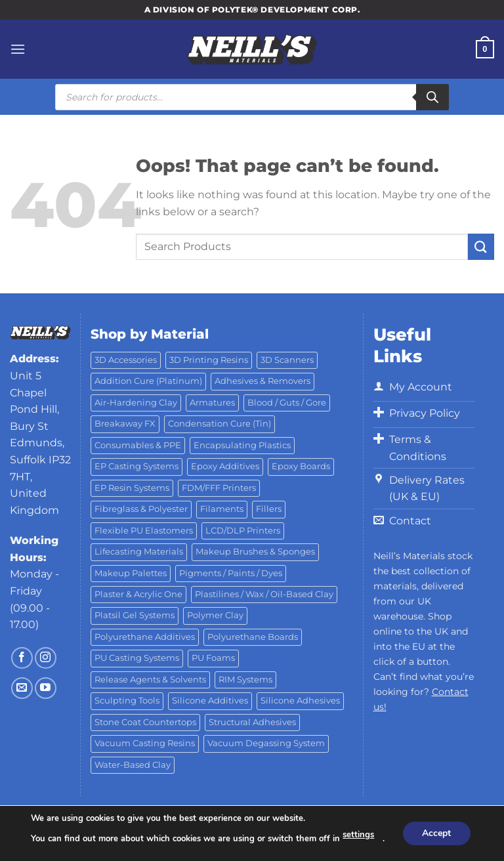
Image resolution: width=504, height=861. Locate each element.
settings (358, 835)
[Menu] (18, 49)
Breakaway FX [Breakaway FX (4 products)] (125, 424)
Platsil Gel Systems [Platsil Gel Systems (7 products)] (135, 615)
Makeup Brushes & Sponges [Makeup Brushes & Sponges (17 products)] (255, 552)
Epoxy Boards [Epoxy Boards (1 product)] (301, 466)
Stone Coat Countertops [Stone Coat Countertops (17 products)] (145, 722)
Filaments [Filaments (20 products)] (222, 509)
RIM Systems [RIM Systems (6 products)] (245, 680)
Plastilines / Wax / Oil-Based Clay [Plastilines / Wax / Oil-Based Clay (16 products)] (264, 594)
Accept (436, 833)
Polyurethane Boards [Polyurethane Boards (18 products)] (253, 637)
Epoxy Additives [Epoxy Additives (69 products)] (225, 466)
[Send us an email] (22, 688)
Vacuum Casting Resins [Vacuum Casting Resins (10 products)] (145, 743)
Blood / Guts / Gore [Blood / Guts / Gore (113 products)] (287, 403)
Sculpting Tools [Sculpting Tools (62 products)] (127, 701)
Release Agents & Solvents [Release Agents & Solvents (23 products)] (150, 680)
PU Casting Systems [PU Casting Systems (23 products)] (137, 658)
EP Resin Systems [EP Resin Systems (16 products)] (132, 488)
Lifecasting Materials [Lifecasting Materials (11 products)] (139, 552)
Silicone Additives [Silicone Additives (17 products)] (210, 701)
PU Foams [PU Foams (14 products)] (213, 658)
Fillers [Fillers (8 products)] (269, 509)
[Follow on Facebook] (22, 658)
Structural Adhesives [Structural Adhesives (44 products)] (252, 722)
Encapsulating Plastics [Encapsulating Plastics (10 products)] (242, 445)
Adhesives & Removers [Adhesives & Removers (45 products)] (262, 381)
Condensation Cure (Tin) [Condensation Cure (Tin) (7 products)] (220, 424)
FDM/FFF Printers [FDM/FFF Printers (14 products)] (219, 488)
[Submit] (481, 246)
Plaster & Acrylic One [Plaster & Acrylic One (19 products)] (138, 594)
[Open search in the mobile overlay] (252, 97)
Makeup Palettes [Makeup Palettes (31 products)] (131, 573)
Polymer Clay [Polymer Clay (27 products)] (215, 615)
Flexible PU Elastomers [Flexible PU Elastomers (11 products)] (144, 531)
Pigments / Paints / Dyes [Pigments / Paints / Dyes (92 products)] (231, 573)
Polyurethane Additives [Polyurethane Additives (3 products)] (145, 637)
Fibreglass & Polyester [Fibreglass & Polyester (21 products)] (141, 509)
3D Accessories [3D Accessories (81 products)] (126, 360)
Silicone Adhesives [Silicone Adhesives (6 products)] (300, 701)
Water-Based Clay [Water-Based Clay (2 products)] (133, 765)
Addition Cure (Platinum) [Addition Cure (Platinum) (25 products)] (148, 381)
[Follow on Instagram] (46, 658)
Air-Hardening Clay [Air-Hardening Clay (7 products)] (136, 403)
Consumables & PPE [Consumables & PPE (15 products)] (138, 445)
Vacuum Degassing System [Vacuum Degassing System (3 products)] (266, 743)
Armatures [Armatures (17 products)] (212, 403)
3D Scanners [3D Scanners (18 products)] (287, 360)
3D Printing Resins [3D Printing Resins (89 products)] (209, 360)
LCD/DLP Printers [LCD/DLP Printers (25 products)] (243, 531)
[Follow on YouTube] (46, 688)
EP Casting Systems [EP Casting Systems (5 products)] (136, 466)
